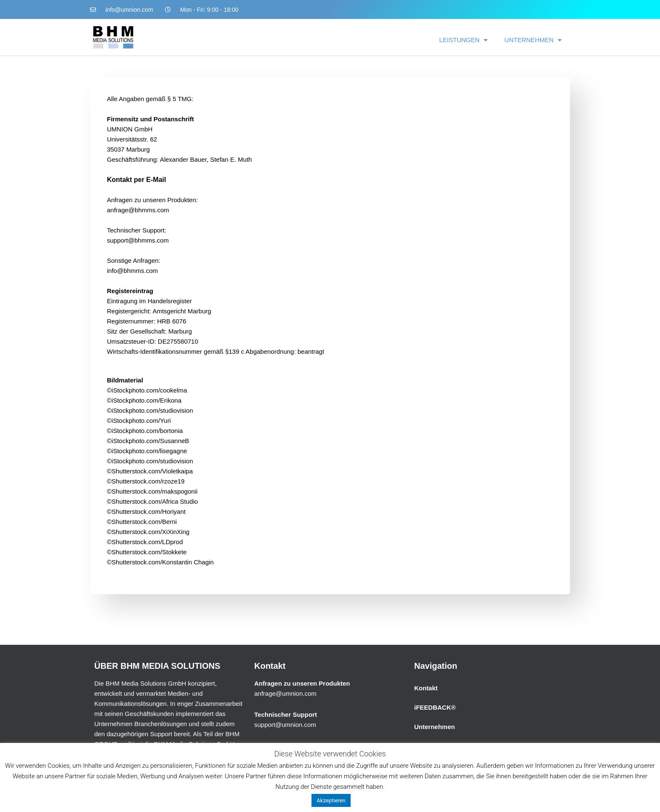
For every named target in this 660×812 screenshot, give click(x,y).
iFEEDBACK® (435, 707)
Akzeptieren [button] (331, 800)
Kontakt (426, 688)
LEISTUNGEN (463, 40)
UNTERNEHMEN (533, 40)
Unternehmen (435, 727)
